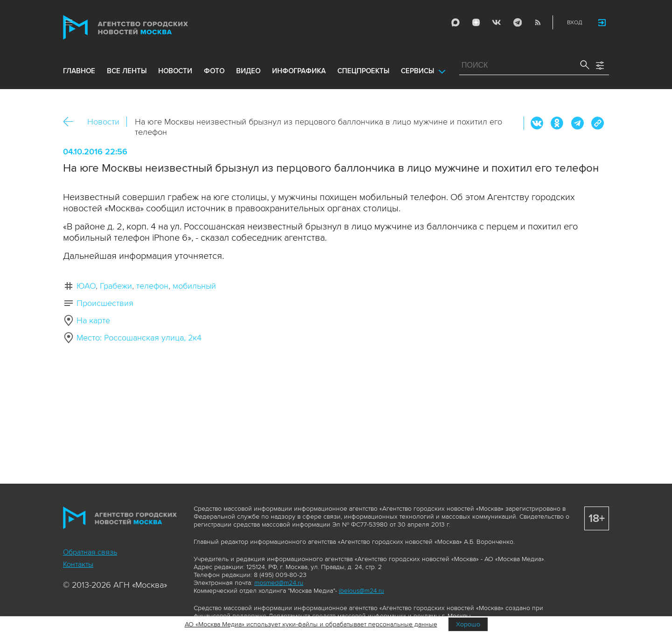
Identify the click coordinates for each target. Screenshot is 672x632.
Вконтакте (537, 123)
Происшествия (105, 303)
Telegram (517, 22)
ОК (557, 123)
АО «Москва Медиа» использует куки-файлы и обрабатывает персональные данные (311, 624)
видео (248, 71)
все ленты (127, 71)
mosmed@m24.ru (279, 583)
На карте (93, 320)
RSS (538, 22)
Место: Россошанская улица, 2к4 (139, 338)
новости (175, 71)
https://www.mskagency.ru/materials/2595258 (597, 123)
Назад (72, 122)
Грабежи (116, 286)
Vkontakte (497, 22)
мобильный (194, 286)
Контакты (78, 564)
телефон (152, 286)
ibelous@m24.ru (361, 591)
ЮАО (86, 286)
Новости (103, 122)
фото (214, 71)
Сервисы (417, 71)
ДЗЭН (476, 22)
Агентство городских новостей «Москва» (143, 27)
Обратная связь (90, 552)
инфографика (299, 71)
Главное (79, 71)
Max (455, 22)
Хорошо (468, 624)
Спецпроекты (363, 71)
